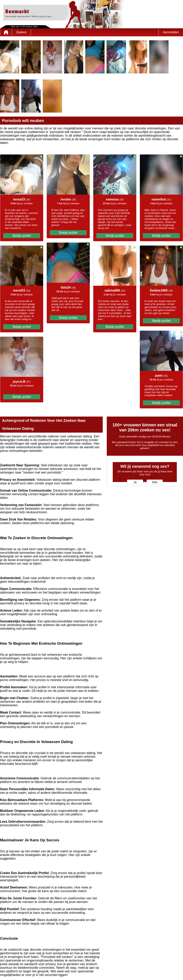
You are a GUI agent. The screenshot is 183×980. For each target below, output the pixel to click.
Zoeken (21, 32)
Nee (155, 482)
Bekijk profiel (22, 236)
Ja (135, 482)
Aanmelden (171, 32)
